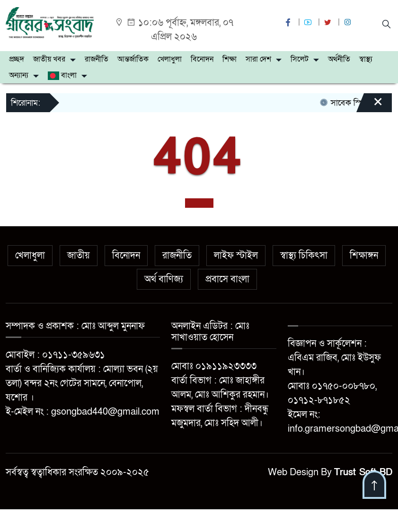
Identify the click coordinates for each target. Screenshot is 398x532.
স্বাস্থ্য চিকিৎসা (304, 256)
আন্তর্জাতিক (133, 59)
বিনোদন (202, 59)
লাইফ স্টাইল (236, 256)
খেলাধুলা (170, 59)
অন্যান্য (19, 75)
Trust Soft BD (363, 472)
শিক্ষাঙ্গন (364, 256)
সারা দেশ (258, 59)
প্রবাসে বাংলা (227, 279)
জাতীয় (79, 256)
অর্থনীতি (339, 59)
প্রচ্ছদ (17, 59)
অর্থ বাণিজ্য (164, 279)
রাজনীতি (97, 59)
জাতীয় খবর (49, 59)
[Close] (370, 106)
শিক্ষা (230, 59)
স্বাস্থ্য (366, 59)
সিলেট (300, 59)
